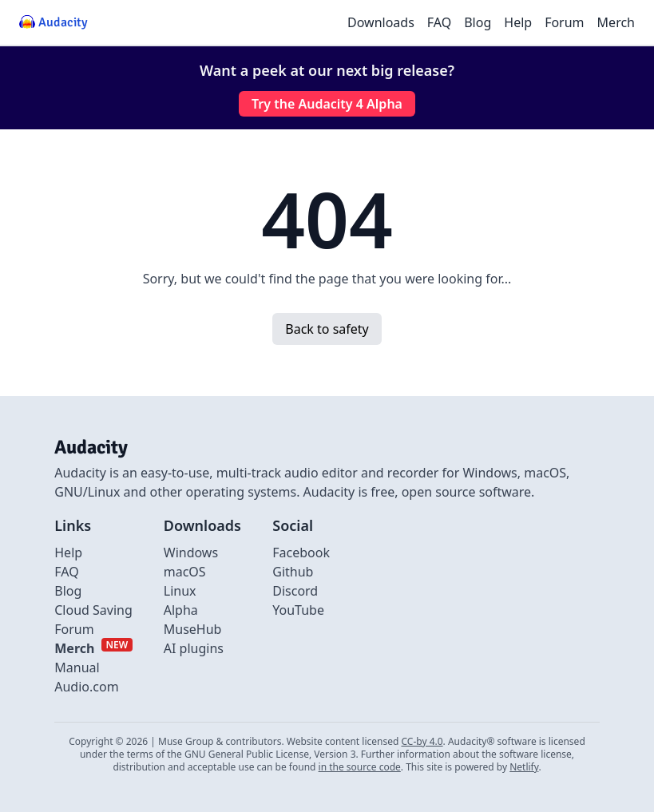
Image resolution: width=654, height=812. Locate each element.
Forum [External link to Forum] (74, 629)
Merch (616, 22)
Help (518, 22)
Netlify (524, 767)
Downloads (381, 22)
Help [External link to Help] (68, 553)
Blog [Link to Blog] (68, 591)
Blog (478, 22)
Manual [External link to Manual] (77, 667)
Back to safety (327, 329)
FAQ (439, 22)
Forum (564, 22)
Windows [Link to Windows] (191, 553)
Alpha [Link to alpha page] (181, 610)
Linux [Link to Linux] (180, 591)
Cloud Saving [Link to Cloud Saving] (93, 610)
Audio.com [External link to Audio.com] (86, 687)
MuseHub (193, 629)
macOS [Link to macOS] (185, 572)
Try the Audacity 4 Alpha (327, 104)
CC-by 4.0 (422, 741)
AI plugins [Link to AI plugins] (194, 648)
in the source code (360, 767)
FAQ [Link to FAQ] (66, 572)
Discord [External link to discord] (295, 591)
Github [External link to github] (293, 572)
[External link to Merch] (93, 648)
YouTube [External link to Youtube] (298, 610)
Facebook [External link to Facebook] (301, 553)
